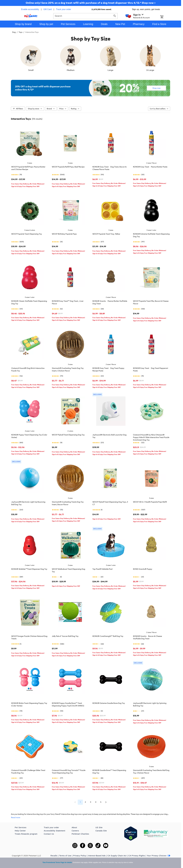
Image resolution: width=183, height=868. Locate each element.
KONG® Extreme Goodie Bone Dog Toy (109, 703)
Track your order (64, 9)
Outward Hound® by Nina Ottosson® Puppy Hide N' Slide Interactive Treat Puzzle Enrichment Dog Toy (151, 437)
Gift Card (48, 9)
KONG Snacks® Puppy (143, 569)
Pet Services (21, 827)
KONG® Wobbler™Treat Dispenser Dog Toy (29, 569)
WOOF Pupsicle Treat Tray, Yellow (106, 234)
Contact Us (49, 834)
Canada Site (101, 831)
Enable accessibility (30, 9)
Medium (71, 70)
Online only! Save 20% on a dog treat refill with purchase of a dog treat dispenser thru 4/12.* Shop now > (91, 3)
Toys (20, 32)
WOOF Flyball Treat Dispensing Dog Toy (68, 435)
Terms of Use (65, 856)
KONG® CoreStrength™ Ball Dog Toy (108, 636)
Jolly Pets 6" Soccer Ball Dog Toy (65, 636)
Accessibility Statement (55, 831)
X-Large (150, 70)
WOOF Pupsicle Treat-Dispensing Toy (27, 234)
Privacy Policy (80, 856)
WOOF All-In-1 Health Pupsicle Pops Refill (150, 502)
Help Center (20, 831)
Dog (14, 32)
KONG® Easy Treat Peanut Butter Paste (150, 167)
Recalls (54, 856)
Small (31, 70)
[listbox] (91, 58)
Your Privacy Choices (158, 856)
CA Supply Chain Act (117, 856)
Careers (75, 831)
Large (110, 70)
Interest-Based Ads (97, 856)
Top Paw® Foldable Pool (102, 569)
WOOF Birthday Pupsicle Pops (64, 234)
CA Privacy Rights (137, 856)
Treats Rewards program (26, 834)
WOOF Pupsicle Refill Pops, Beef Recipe (68, 167)
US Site (99, 827)
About (74, 827)
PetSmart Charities (80, 834)
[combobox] (85, 16)
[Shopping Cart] (165, 17)
